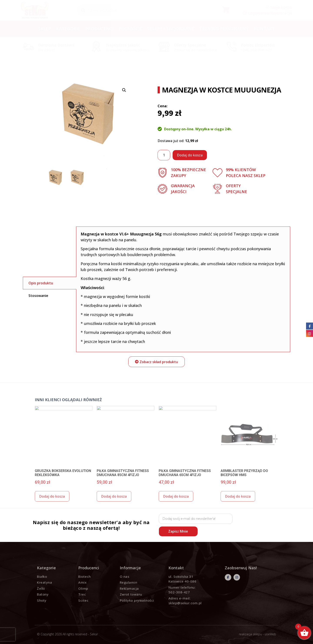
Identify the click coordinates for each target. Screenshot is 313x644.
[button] (156, 362)
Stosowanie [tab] (38, 296)
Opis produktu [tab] (41, 283)
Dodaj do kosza (190, 155)
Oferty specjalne (190, 45)
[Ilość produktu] (164, 155)
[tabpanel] (183, 289)
